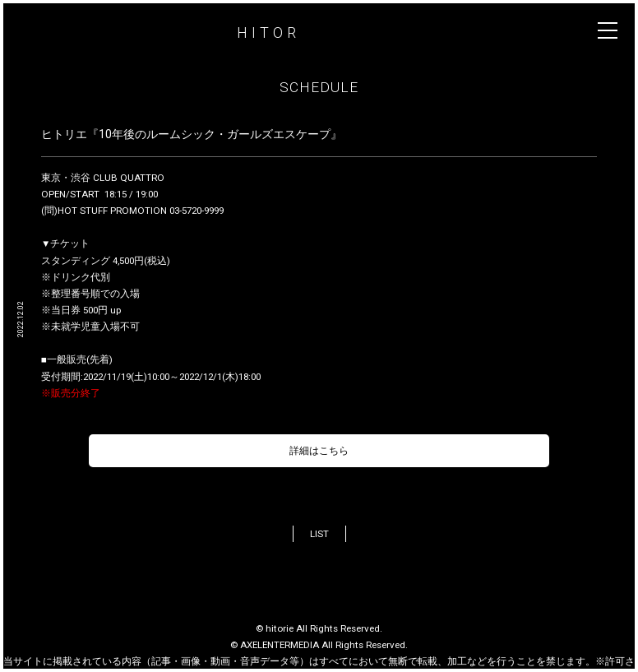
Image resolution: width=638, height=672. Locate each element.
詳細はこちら (319, 451)
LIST (319, 534)
